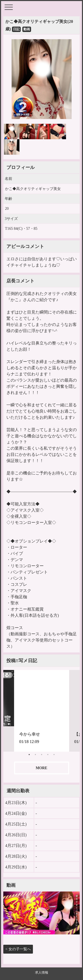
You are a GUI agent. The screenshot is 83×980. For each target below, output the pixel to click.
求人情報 (42, 972)
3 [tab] (42, 755)
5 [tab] (54, 755)
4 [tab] (48, 755)
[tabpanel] (42, 711)
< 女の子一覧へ (18, 949)
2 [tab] (35, 755)
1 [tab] (29, 755)
